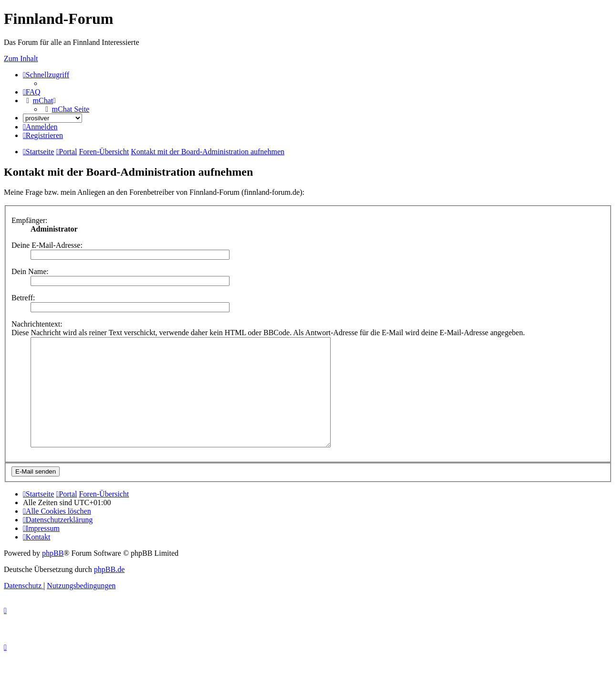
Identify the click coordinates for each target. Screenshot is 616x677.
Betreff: (23, 298)
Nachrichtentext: (37, 324)
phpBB (53, 575)
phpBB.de (109, 591)
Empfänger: (30, 220)
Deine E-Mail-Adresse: (47, 245)
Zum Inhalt (21, 58)
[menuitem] (32, 92)
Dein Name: (30, 271)
